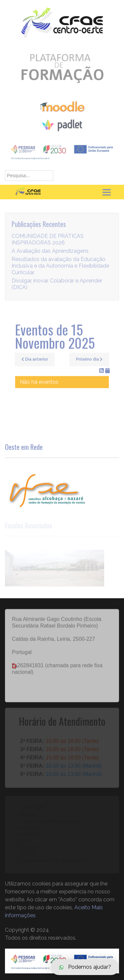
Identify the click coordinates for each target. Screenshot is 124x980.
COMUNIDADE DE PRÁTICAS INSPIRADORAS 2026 (48, 241)
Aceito (82, 907)
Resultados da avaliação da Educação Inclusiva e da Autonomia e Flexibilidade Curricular (60, 268)
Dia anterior (35, 359)
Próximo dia (89, 359)
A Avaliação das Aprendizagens (50, 253)
